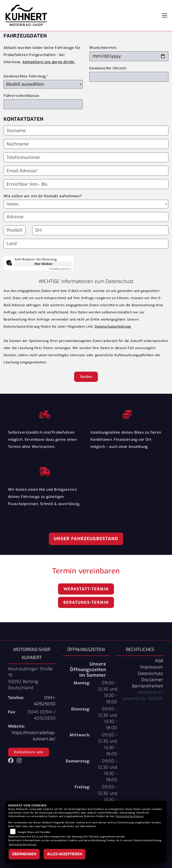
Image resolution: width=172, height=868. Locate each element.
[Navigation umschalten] (165, 15)
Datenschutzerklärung (113, 327)
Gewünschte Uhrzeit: (108, 68)
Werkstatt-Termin (86, 589)
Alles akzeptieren (64, 854)
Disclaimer (152, 680)
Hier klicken (43, 264)
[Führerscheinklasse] (43, 104)
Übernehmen (24, 854)
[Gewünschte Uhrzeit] (129, 77)
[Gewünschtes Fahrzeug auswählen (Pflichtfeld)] (43, 84)
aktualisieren (150, 692)
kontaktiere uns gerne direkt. (49, 62)
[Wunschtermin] (129, 56)
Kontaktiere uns (29, 752)
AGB (159, 661)
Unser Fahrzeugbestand (86, 539)
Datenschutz (150, 674)
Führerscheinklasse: (22, 96)
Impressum (152, 667)
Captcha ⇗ (61, 269)
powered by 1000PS (143, 699)
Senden (86, 377)
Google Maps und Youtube (34, 832)
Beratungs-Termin (86, 602)
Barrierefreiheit (148, 686)
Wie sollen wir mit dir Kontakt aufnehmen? (43, 196)
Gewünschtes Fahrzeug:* (26, 76)
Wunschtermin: (103, 48)
